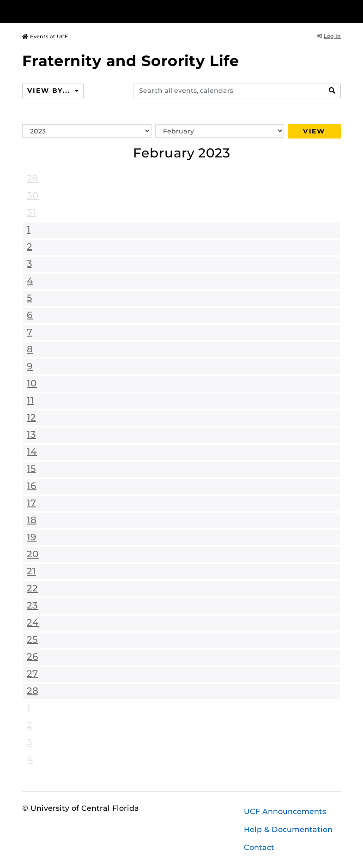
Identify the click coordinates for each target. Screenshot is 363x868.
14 (32, 452)
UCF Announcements (285, 811)
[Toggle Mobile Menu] (339, 11)
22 (32, 588)
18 (32, 520)
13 (31, 434)
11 (30, 400)
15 (31, 469)
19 (32, 537)
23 (32, 605)
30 (33, 195)
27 (32, 674)
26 (33, 657)
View (314, 131)
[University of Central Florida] (84, 11)
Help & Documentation (288, 829)
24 (33, 622)
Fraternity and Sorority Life (131, 61)
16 (32, 486)
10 (32, 383)
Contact (259, 847)
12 (31, 417)
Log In (329, 36)
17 (31, 503)
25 (32, 639)
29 (33, 178)
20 (33, 554)
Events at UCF (45, 36)
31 (31, 212)
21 (31, 571)
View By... (50, 90)
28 (33, 691)
